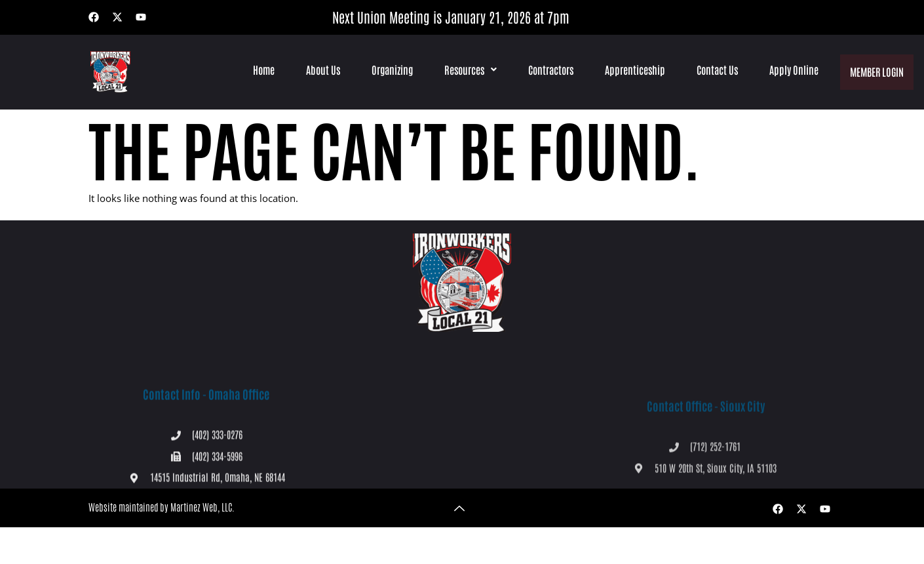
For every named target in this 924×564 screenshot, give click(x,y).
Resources (469, 70)
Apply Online (793, 70)
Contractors (549, 70)
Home (262, 70)
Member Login (876, 69)
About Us (322, 70)
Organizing (391, 70)
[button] (469, 70)
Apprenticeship (634, 70)
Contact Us (716, 70)
